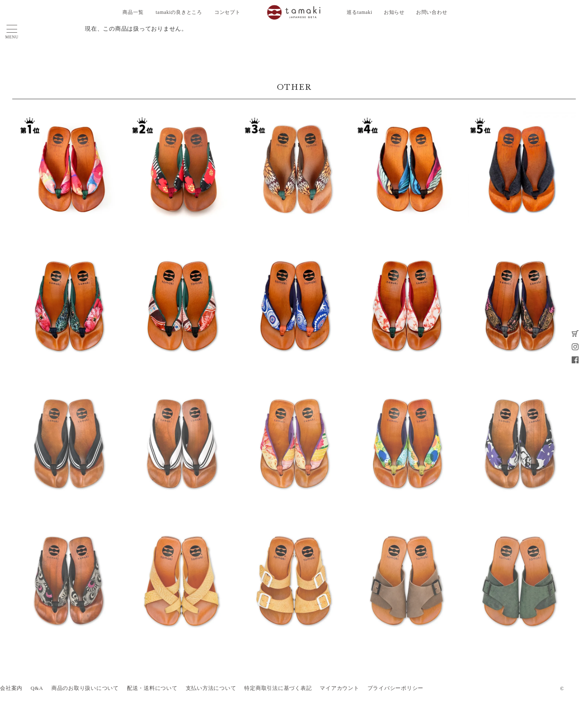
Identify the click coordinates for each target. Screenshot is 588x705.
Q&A (37, 688)
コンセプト (227, 12)
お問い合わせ (432, 12)
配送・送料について (152, 688)
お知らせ (394, 12)
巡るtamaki (360, 12)
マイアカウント (339, 688)
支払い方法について (211, 688)
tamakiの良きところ (179, 12)
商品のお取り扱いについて (85, 688)
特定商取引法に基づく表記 (278, 688)
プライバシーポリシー (396, 688)
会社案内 (11, 688)
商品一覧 (133, 12)
